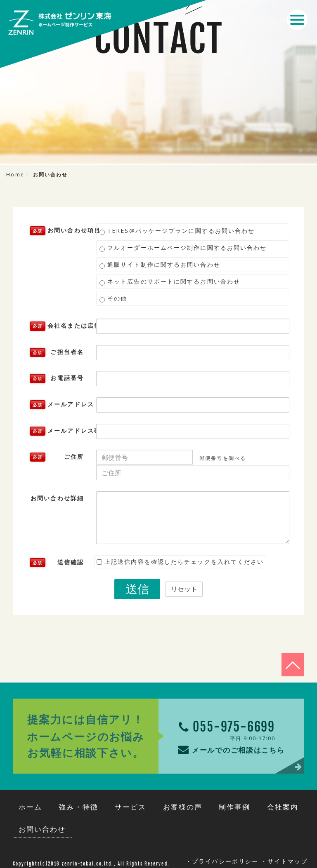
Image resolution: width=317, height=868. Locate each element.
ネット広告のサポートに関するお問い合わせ (170, 282)
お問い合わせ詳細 (57, 498)
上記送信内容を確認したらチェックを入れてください (180, 562)
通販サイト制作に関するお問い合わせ (160, 265)
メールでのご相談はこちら (227, 746)
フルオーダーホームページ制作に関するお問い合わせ (183, 248)
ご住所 (57, 457)
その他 (113, 298)
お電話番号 (57, 378)
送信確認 (57, 563)
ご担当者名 (57, 352)
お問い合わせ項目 (60, 231)
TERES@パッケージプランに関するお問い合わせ (177, 231)
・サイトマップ (284, 859)
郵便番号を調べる (223, 458)
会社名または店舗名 (60, 326)
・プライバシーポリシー (222, 859)
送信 (137, 589)
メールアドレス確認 (60, 431)
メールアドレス (60, 405)
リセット (184, 589)
